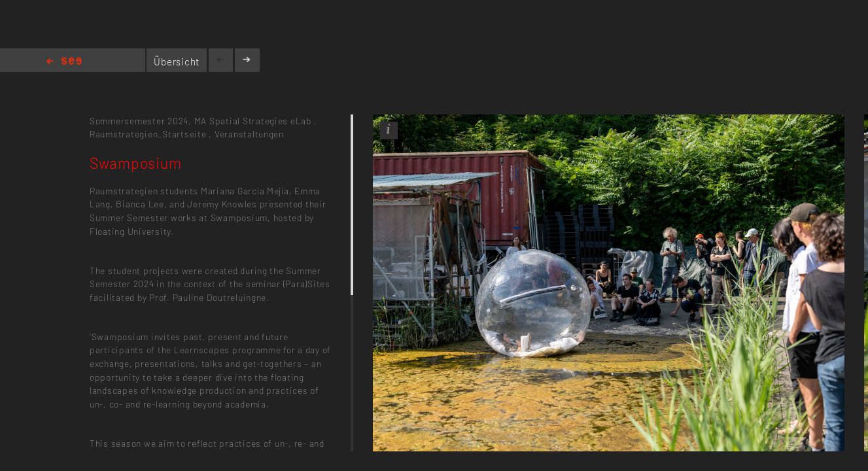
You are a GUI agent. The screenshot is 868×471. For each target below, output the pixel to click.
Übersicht (177, 61)
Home (64, 62)
